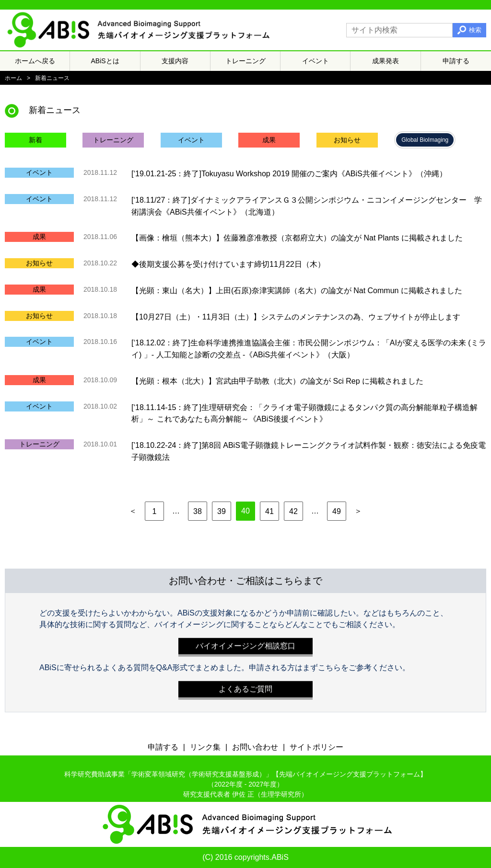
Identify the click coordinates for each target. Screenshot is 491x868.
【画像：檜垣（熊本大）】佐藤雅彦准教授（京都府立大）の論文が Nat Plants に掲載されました (297, 238)
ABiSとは (105, 61)
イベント (316, 61)
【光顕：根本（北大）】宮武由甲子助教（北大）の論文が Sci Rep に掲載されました (277, 381)
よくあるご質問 (245, 687)
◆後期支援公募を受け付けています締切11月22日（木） (228, 264)
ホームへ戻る (35, 61)
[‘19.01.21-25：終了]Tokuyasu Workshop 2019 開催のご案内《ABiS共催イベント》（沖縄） (289, 174)
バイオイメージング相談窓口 (245, 644)
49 (337, 511)
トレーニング (245, 61)
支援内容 (175, 61)
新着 (35, 140)
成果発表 (386, 61)
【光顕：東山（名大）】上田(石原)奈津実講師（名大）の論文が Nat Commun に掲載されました (297, 291)
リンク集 (205, 747)
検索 (475, 30)
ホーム (13, 78)
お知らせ (347, 140)
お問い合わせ (255, 747)
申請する (456, 61)
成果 (269, 140)
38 (198, 511)
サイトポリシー (316, 747)
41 (269, 511)
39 (222, 511)
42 (293, 511)
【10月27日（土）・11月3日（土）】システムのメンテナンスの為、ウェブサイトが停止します (296, 316)
